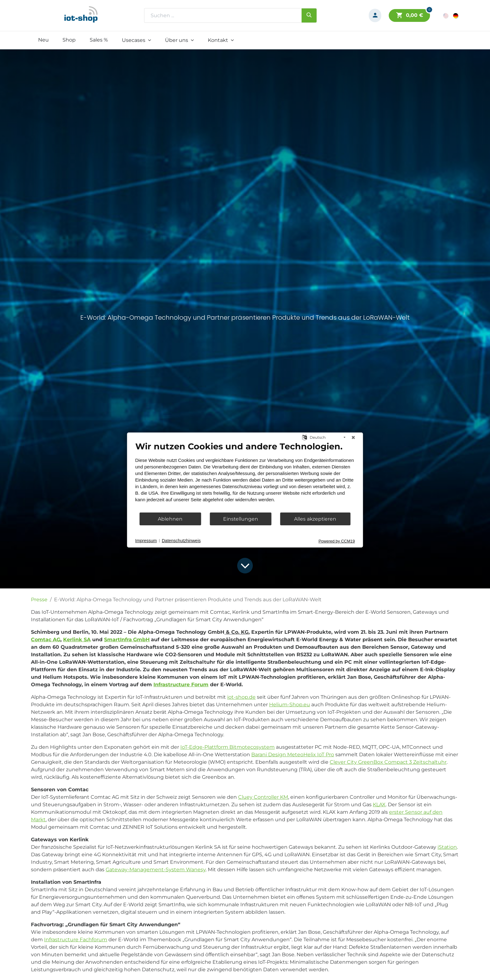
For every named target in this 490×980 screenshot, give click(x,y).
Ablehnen (170, 519)
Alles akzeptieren (315, 519)
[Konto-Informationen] (375, 15)
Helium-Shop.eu (290, 705)
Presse (39, 600)
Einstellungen (241, 519)
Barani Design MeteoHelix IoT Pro (293, 755)
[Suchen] (309, 15)
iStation (447, 847)
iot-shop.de (241, 697)
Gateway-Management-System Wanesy (156, 870)
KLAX (379, 805)
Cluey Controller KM (263, 797)
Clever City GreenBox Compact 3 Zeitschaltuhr (388, 762)
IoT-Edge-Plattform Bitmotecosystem (227, 747)
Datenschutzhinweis (181, 541)
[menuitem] (43, 40)
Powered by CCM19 (337, 541)
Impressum (146, 541)
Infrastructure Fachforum (76, 940)
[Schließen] (353, 437)
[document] (245, 477)
